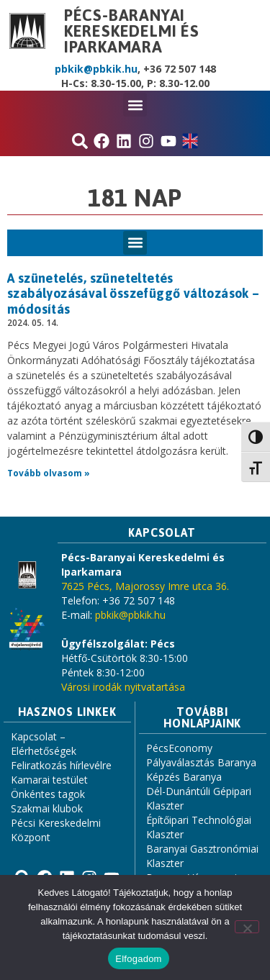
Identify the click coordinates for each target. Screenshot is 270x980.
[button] (135, 105)
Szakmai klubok (47, 808)
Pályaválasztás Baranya (201, 762)
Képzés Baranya (184, 777)
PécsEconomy (179, 748)
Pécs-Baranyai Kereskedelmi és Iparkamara (132, 31)
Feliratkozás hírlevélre (61, 765)
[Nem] (247, 927)
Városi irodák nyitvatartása (123, 687)
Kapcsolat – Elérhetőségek (44, 744)
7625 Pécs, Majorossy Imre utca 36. (145, 586)
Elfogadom (138, 959)
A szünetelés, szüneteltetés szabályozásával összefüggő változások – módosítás (134, 294)
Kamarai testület (49, 780)
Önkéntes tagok (48, 794)
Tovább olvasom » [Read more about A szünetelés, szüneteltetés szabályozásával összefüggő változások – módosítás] (49, 473)
